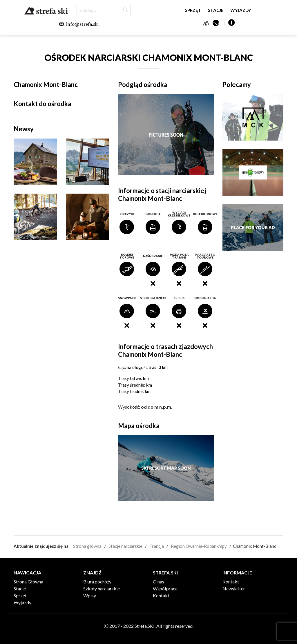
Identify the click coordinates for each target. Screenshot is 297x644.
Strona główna (87, 546)
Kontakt (161, 595)
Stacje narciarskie (125, 546)
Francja (157, 546)
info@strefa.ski (82, 24)
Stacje (216, 10)
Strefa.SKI (46, 11)
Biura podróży (97, 582)
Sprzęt (193, 10)
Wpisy (90, 595)
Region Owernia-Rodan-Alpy (199, 546)
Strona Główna (28, 582)
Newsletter (234, 588)
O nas (159, 582)
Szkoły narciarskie (102, 588)
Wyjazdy (241, 10)
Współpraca (165, 588)
